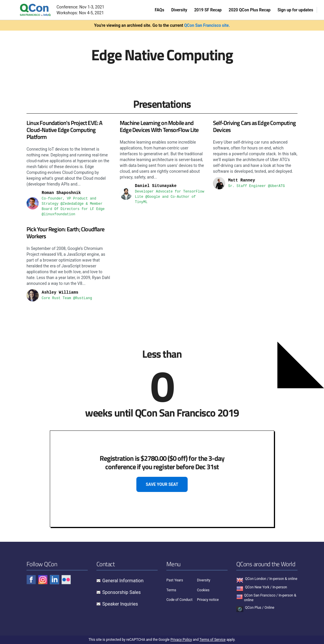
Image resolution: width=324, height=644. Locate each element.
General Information (123, 581)
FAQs (160, 10)
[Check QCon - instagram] (43, 580)
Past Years (175, 580)
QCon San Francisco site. (207, 25)
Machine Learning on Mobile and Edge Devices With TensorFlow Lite (159, 126)
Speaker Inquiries (120, 604)
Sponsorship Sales (122, 592)
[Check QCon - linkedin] (54, 580)
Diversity (179, 10)
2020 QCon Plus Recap (250, 10)
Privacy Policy (181, 640)
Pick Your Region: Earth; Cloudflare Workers (65, 233)
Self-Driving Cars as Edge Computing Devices (254, 126)
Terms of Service (212, 640)
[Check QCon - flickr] (66, 580)
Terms (171, 590)
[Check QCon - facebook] (31, 580)
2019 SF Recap (208, 10)
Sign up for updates (295, 10)
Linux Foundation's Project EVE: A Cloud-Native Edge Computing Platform (65, 130)
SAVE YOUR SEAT (162, 484)
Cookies (203, 590)
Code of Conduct (179, 600)
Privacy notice (208, 600)
